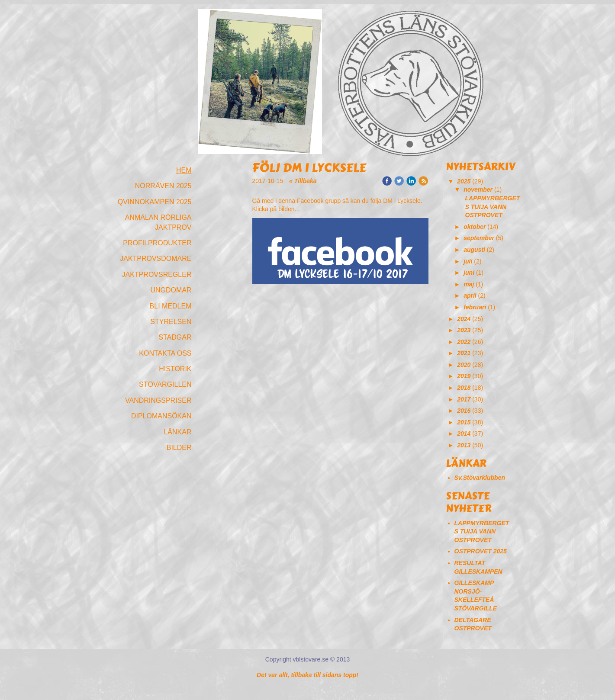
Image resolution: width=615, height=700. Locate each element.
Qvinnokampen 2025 (155, 202)
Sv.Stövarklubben (480, 478)
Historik (175, 369)
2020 (464, 365)
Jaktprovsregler (157, 275)
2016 (464, 411)
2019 (464, 376)
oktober (475, 227)
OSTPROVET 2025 (481, 551)
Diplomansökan (161, 416)
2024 (464, 319)
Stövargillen (165, 384)
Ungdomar (171, 290)
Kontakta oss (165, 353)
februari (475, 307)
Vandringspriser (158, 400)
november (478, 189)
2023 (464, 330)
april (470, 295)
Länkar (177, 432)
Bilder (179, 448)
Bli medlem (171, 306)
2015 (464, 422)
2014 (464, 433)
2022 (464, 342)
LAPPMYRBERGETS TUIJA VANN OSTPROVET (493, 207)
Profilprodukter (157, 243)
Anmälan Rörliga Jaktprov (158, 222)
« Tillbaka (303, 181)
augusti (474, 250)
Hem (184, 170)
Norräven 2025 (163, 186)
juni (469, 273)
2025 (464, 181)
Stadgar (175, 337)
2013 (464, 445)
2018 (464, 388)
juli (468, 261)
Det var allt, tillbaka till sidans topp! (307, 675)
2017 (464, 399)
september (479, 238)
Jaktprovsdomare (156, 258)
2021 (464, 353)
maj (469, 284)
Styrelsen (171, 322)
